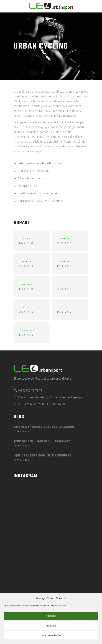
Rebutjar (51, 626)
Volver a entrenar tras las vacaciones (45, 427)
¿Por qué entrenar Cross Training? (42, 441)
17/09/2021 (22, 431)
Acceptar (51, 616)
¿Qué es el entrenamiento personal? (42, 456)
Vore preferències (51, 635)
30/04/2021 (22, 446)
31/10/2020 (22, 460)
